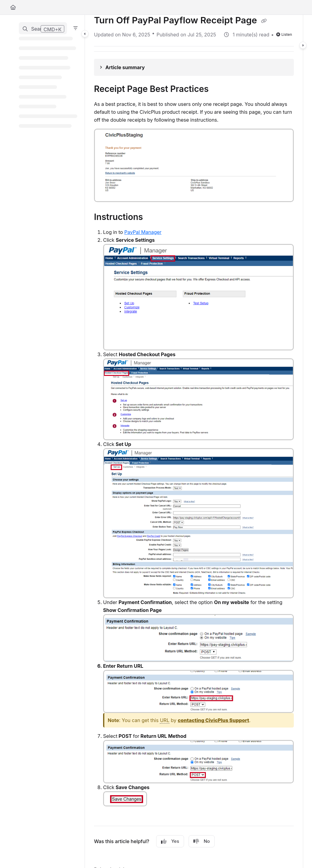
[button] (43, 28)
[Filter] (75, 28)
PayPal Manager (143, 232)
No (202, 841)
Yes (170, 841)
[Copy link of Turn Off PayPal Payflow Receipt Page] (264, 21)
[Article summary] (194, 67)
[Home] (13, 7)
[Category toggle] (85, 34)
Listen (284, 34)
